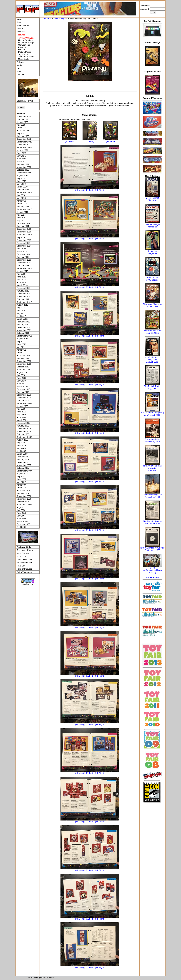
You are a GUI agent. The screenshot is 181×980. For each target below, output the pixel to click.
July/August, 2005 (152, 415)
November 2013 (24, 263)
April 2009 (21, 417)
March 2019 (22, 187)
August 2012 (22, 305)
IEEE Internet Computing (152, 413)
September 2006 (24, 505)
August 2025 (22, 122)
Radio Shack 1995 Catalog (152, 279)
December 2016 (24, 229)
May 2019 (21, 184)
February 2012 (23, 322)
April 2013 (21, 282)
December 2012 (24, 294)
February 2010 (23, 389)
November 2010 (24, 364)
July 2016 (21, 237)
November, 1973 (152, 442)
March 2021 (22, 161)
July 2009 (21, 409)
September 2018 (24, 192)
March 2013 (22, 285)
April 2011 (21, 350)
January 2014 (23, 257)
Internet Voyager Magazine (152, 226)
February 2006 (23, 524)
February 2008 (23, 457)
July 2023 (21, 133)
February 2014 (23, 254)
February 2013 (23, 288)
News (19, 19)
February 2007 (23, 490)
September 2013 (24, 268)
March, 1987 (152, 306)
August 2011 (22, 339)
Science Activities (152, 439)
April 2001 (21, 527)
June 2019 (21, 181)
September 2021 (24, 147)
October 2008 (23, 434)
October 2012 (23, 299)
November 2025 (24, 116)
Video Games (23, 25)
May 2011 (21, 347)
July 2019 (21, 178)
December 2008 (24, 429)
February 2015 (23, 243)
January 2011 (23, 358)
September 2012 (24, 302)
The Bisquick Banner (152, 521)
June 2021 (21, 153)
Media (20, 65)
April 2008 (21, 451)
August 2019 (22, 176)
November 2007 (24, 465)
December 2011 (24, 327)
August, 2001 (152, 362)
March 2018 (22, 204)
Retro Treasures (24, 572)
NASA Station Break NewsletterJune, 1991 (152, 468)
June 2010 (21, 378)
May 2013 (21, 280)
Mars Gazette (23, 553)
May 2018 (21, 198)
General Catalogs (26, 43)
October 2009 (23, 400)
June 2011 (21, 344)
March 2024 (22, 128)
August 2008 (22, 440)
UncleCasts (24, 59)
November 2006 (24, 499)
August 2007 (22, 474)
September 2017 (24, 209)
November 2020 (24, 167)
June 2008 (21, 445)
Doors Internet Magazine (152, 199)
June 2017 (21, 218)
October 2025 (23, 119)
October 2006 (23, 502)
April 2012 (21, 316)
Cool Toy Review (24, 560)
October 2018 (23, 190)
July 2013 (21, 274)
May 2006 (21, 516)
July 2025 (21, 125)
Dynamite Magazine (152, 252)
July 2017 (21, 215)
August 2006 (22, 507)
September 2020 (24, 173)
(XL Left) (89, 190)
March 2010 (22, 386)
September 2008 (24, 437)
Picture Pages (25, 52)
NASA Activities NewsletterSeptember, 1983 (152, 549)
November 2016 (24, 232)
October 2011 (23, 333)
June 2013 (21, 277)
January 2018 (23, 206)
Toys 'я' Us (23, 54)
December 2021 (24, 145)
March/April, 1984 (152, 524)
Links (19, 68)
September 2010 (24, 370)
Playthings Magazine (152, 304)
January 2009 (23, 426)
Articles (20, 62)
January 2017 (23, 226)
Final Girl (21, 566)
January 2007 (23, 493)
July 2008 (21, 443)
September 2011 (24, 336)
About (19, 71)
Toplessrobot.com (25, 563)
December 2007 (24, 462)
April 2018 (21, 201)
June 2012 (21, 310)
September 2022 (24, 142)
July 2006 (21, 510)
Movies (20, 29)
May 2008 (21, 448)
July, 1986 (152, 388)
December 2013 (24, 260)
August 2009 (22, 406)
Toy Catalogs (59, 19)
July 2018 (21, 195)
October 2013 (23, 266)
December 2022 (24, 139)
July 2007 (21, 476)
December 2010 (24, 361)
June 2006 (21, 513)
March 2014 (22, 251)
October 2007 (23, 468)
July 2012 (21, 308)
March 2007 (22, 488)
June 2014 (21, 249)
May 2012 (21, 313)
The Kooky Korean (25, 550)
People (22, 50)
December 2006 (24, 496)
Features (47, 19)
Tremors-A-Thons (26, 57)
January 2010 (23, 392)
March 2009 (22, 420)
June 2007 (21, 479)
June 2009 (21, 412)
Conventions (24, 45)
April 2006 (21, 519)
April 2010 (21, 384)
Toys (19, 22)
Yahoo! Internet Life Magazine (152, 358)
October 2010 (23, 367)
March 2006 (22, 521)
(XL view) (69, 141)
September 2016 (24, 235)
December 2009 (24, 395)
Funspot (22, 47)
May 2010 (21, 381)
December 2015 (24, 240)
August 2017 (22, 212)
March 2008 (22, 454)
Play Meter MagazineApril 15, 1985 (152, 332)
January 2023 (23, 136)
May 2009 (21, 415)
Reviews (21, 32)
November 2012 (24, 296)
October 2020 (23, 170)
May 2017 (21, 221)
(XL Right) (100, 190)
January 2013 (23, 291)
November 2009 (24, 398)
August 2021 (22, 150)
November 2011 (24, 330)
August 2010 (22, 372)
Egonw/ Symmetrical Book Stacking (152, 570)
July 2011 (21, 341)
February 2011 (23, 355)
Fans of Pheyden (25, 569)
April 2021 (21, 159)
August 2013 (22, 271)
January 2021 (23, 164)
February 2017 (23, 223)
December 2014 (24, 246)
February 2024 (23, 131)
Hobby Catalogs (26, 40)
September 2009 (24, 403)
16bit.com (21, 556)
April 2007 (21, 485)
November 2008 (24, 431)
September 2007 (24, 471)
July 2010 (21, 375)
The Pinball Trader (152, 386)
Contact (20, 75)
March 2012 (22, 319)
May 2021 (21, 156)
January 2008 (23, 460)
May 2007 (21, 482)
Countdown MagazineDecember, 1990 (152, 496)
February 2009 (23, 423)
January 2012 (23, 325)
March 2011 (22, 353)
